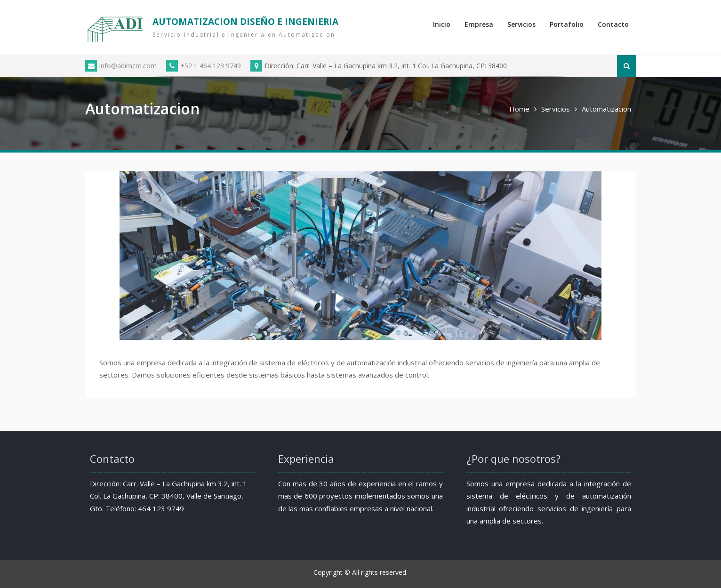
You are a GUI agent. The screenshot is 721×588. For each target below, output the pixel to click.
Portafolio (567, 24)
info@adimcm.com (121, 66)
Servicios (521, 24)
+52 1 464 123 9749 (204, 66)
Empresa (479, 24)
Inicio (442, 24)
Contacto (613, 24)
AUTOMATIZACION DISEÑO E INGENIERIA (245, 22)
